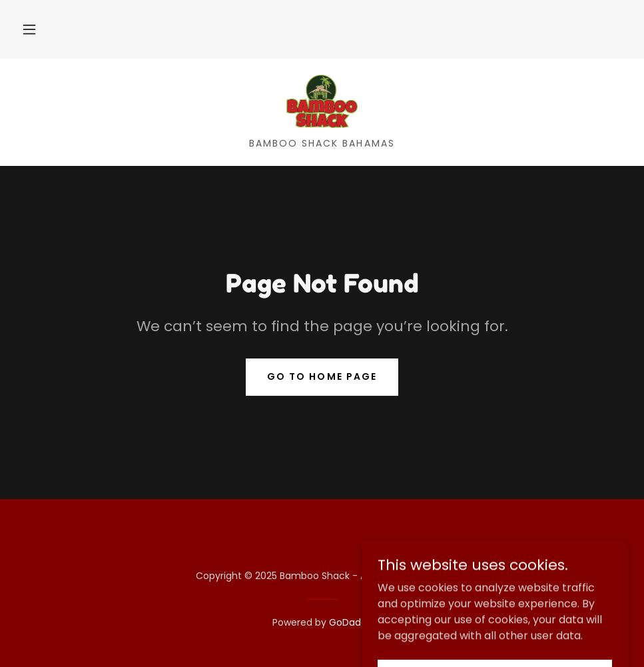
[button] (29, 29)
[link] (322, 101)
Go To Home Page (322, 376)
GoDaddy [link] (351, 622)
